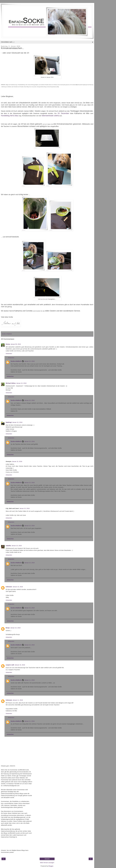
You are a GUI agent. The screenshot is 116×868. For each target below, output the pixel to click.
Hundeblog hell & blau (10, 116)
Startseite (47, 859)
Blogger (51, 866)
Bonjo (8, 628)
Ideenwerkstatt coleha (50, 116)
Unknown (9, 587)
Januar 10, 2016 (29, 361)
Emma (8, 344)
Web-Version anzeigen (47, 863)
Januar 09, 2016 (16, 344)
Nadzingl (9, 422)
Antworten (9, 354)
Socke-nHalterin (16, 361)
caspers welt (10, 665)
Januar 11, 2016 (29, 680)
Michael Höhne (11, 383)
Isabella (8, 546)
